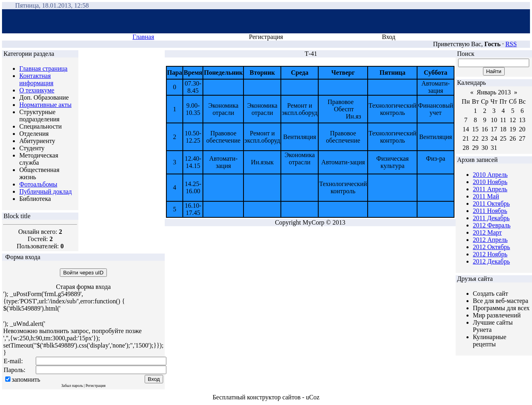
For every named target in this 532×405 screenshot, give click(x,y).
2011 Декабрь (491, 218)
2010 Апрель (490, 175)
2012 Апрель (490, 240)
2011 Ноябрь (490, 211)
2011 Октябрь (491, 204)
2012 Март (487, 232)
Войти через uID (83, 273)
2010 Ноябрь (490, 182)
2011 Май (486, 196)
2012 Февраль (492, 225)
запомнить (26, 379)
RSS (511, 44)
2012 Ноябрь (490, 254)
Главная (143, 37)
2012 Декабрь (491, 261)
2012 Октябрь (492, 247)
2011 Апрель (490, 189)
